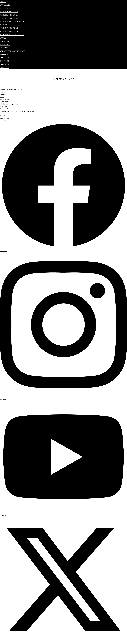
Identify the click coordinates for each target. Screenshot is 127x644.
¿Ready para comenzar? (13, 51)
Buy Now (5, 68)
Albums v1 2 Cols (9, 12)
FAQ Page (5, 54)
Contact (4, 58)
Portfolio (5, 8)
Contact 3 (5, 64)
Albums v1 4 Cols (9, 18)
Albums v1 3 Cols (9, 15)
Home (3, 2)
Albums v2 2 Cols (9, 25)
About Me (5, 41)
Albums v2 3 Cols (9, 28)
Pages (3, 38)
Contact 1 (5, 61)
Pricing (4, 48)
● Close (3, 92)
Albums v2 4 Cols (9, 31)
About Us (5, 44)
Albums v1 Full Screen (12, 21)
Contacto (5, 5)
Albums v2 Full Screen (12, 35)
